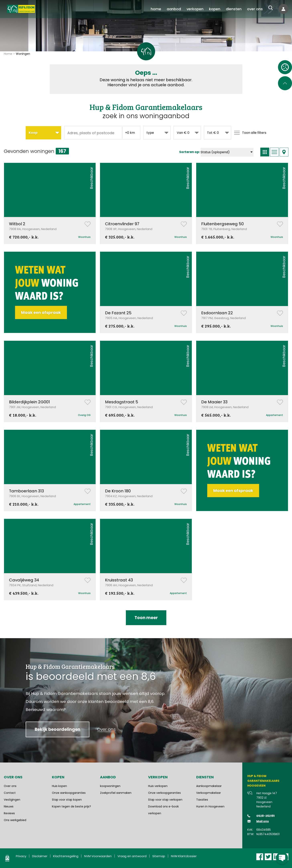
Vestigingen (12, 800)
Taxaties (202, 800)
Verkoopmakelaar (209, 793)
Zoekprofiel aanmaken (116, 793)
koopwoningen (110, 786)
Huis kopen (59, 786)
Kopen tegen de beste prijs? (71, 806)
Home (8, 54)
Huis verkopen (158, 786)
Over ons (10, 786)
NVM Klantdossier (184, 856)
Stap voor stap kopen (67, 800)
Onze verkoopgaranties (164, 793)
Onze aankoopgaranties (69, 793)
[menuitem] (156, 9)
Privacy (21, 856)
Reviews (9, 813)
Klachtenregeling (66, 856)
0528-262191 (265, 816)
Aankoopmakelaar (209, 786)
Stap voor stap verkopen (165, 800)
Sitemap (159, 856)
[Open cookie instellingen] (285, 67)
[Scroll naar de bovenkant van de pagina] (285, 83)
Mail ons (263, 821)
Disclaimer (40, 856)
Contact (10, 793)
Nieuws (9, 806)
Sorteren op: (189, 152)
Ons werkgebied (15, 820)
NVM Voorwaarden (98, 856)
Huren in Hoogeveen (210, 806)
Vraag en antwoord (132, 856)
